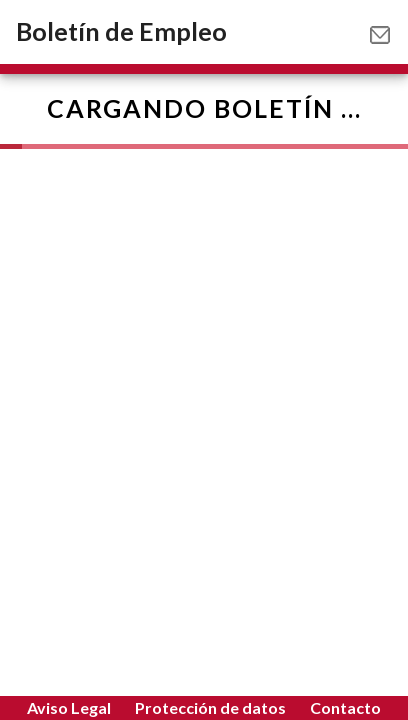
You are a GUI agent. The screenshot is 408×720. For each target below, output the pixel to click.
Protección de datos (210, 707)
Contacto (345, 707)
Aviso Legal (69, 707)
